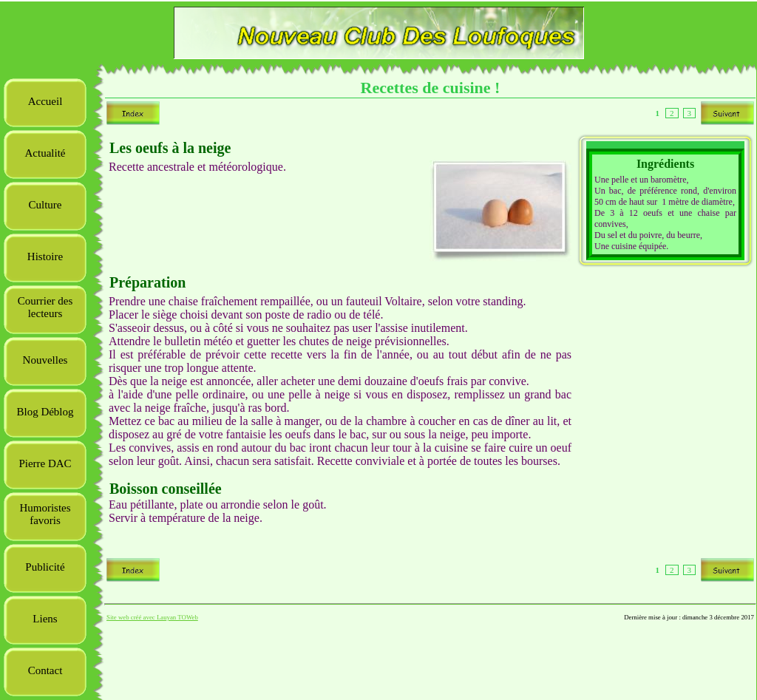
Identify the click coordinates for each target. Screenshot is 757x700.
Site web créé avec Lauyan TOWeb (152, 617)
